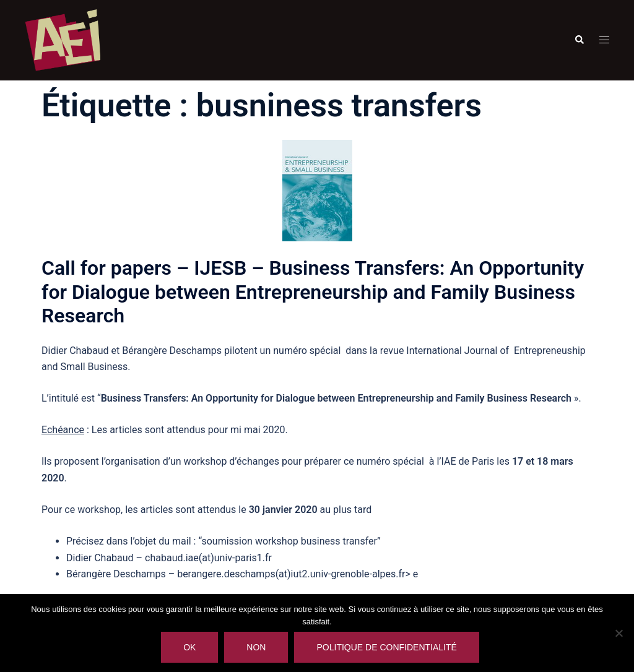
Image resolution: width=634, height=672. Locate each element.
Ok (189, 647)
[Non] (619, 633)
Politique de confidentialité (386, 647)
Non (256, 647)
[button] (579, 40)
